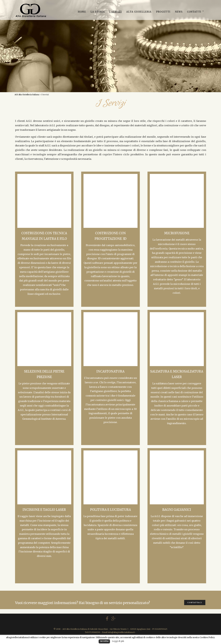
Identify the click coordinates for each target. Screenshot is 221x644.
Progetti (163, 12)
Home (82, 12)
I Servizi (116, 12)
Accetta (104, 641)
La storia (98, 12)
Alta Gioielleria (139, 12)
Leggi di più (118, 641)
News (179, 12)
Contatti (194, 12)
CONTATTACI (195, 603)
